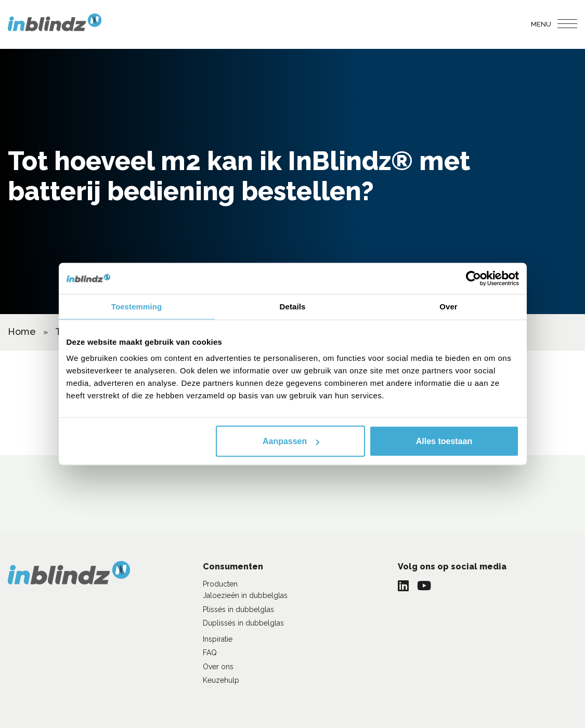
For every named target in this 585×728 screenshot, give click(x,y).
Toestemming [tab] (137, 307)
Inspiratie (218, 639)
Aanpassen (291, 441)
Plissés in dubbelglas (238, 609)
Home (22, 331)
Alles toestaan (444, 441)
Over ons (218, 667)
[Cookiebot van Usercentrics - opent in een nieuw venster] (473, 279)
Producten (220, 584)
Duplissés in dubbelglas (243, 623)
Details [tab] (293, 307)
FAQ (210, 653)
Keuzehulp (221, 680)
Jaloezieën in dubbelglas (245, 595)
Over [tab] (448, 307)
